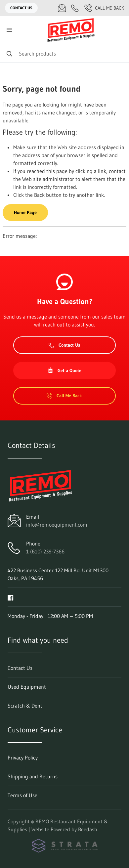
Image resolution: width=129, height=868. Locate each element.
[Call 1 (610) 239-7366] (75, 8)
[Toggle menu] (9, 30)
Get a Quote (64, 370)
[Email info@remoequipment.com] (62, 8)
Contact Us (21, 8)
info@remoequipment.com (57, 525)
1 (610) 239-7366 (45, 551)
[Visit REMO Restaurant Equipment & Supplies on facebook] (11, 597)
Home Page (25, 212)
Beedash (88, 829)
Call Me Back (104, 8)
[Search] (64, 53)
